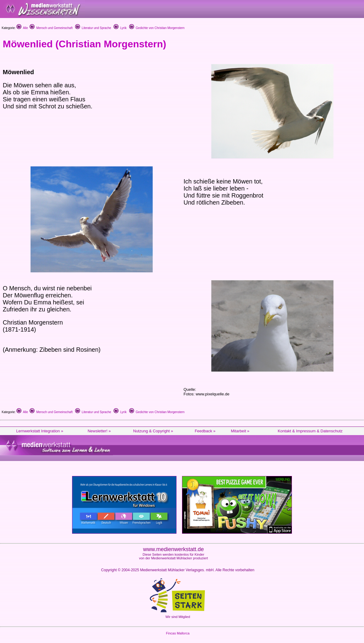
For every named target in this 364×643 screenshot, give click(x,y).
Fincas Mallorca (178, 633)
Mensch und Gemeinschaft (51, 28)
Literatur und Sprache (93, 28)
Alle (22, 28)
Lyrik (120, 28)
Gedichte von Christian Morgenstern (157, 28)
